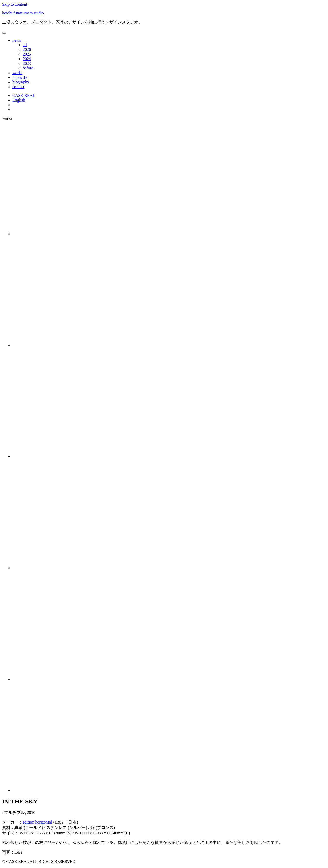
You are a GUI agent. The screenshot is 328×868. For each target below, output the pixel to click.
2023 (27, 63)
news (17, 40)
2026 (27, 49)
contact (18, 87)
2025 (27, 54)
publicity (20, 77)
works (17, 73)
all (25, 45)
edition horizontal (37, 822)
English (19, 100)
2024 (27, 59)
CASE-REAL (24, 95)
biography (21, 82)
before (28, 68)
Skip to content (15, 4)
